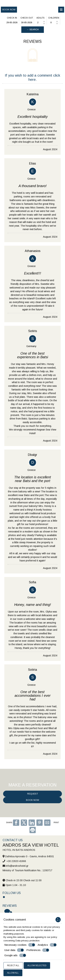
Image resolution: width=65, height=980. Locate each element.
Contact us (13, 840)
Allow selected (37, 965)
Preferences (38, 950)
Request (33, 794)
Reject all (13, 965)
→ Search (33, 29)
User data (14, 950)
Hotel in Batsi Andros (19, 850)
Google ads (15, 955)
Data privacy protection (27, 941)
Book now (9, 10)
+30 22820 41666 (16, 861)
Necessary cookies (20, 945)
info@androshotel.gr (17, 866)
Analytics (47, 945)
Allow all (13, 973)
